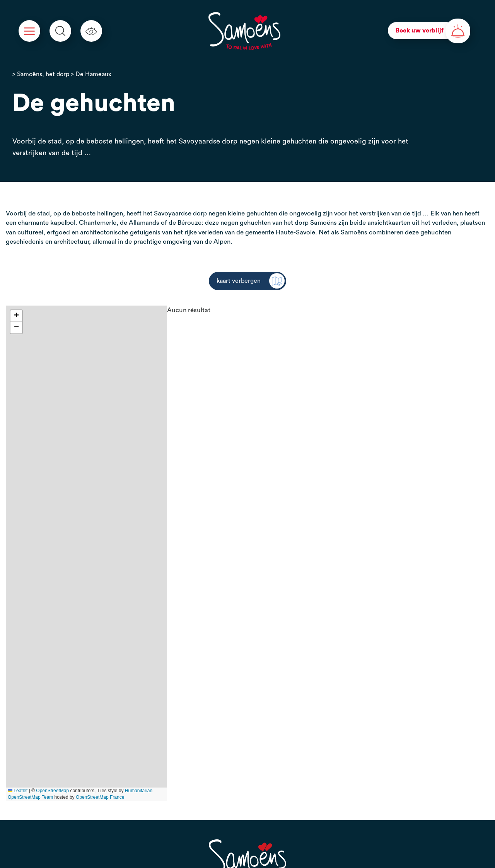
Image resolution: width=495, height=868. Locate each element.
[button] (16, 316)
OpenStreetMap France (100, 797)
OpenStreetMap (52, 791)
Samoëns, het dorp (43, 74)
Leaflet (18, 791)
